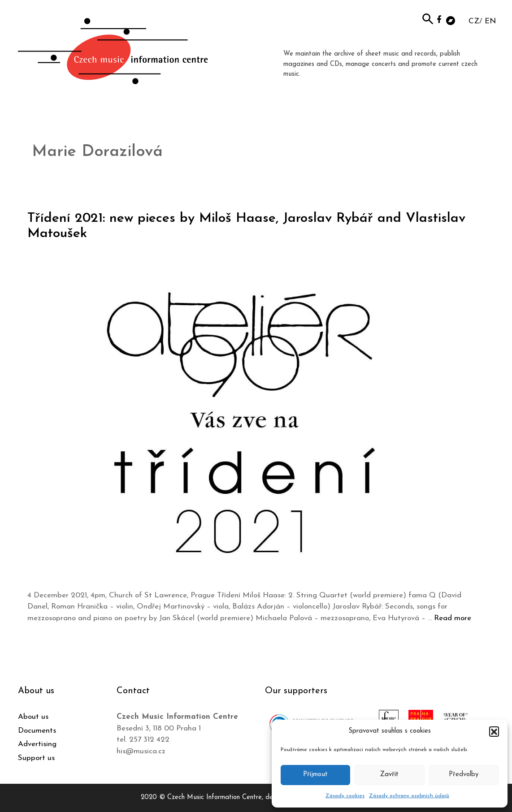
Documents (37, 731)
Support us (36, 758)
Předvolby (464, 775)
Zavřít (389, 775)
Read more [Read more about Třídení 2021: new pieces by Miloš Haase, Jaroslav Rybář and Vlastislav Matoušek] (453, 618)
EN (490, 21)
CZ (474, 21)
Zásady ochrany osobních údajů (409, 796)
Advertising (37, 744)
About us (33, 717)
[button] (494, 731)
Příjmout (315, 775)
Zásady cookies (345, 796)
